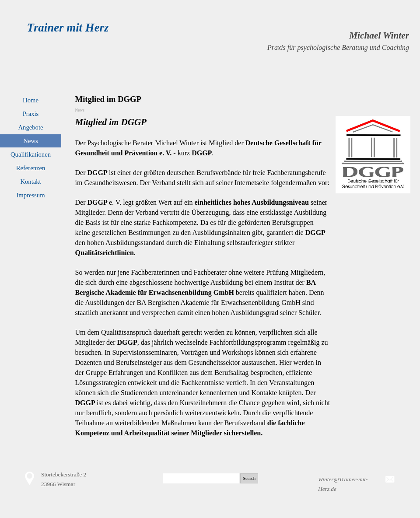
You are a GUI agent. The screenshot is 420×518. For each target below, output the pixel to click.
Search (249, 478)
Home (31, 100)
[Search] (201, 478)
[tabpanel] (268, 41)
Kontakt (30, 182)
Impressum (30, 195)
